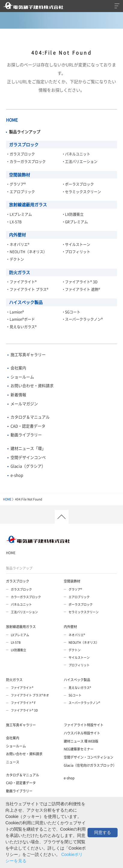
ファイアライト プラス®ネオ (30, 695)
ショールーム (22, 377)
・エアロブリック (20, 192)
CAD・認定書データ (28, 426)
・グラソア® (16, 184)
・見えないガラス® (21, 327)
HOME (12, 120)
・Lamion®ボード (20, 319)
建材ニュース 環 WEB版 (81, 741)
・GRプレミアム (75, 222)
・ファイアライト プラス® (27, 289)
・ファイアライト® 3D (80, 282)
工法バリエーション (24, 612)
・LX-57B (14, 222)
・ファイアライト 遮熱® (81, 289)
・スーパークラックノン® (82, 319)
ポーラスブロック (81, 604)
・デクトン (15, 259)
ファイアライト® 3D (24, 710)
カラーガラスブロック (26, 597)
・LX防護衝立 (73, 214)
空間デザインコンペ (28, 457)
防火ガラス (20, 272)
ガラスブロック (24, 144)
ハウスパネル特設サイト (82, 733)
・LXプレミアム (19, 214)
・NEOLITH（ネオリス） (26, 252)
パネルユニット (21, 604)
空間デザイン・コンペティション (89, 757)
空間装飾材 (20, 175)
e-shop (17, 475)
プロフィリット (79, 665)
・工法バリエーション (80, 162)
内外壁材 (17, 235)
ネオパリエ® (77, 635)
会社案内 (18, 368)
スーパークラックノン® (84, 703)
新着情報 (18, 395)
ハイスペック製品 (26, 302)
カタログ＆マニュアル (30, 417)
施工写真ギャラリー (28, 354)
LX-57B (16, 642)
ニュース (13, 762)
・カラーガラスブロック (26, 162)
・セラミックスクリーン (81, 192)
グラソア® (75, 589)
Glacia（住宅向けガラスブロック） (90, 765)
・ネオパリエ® (18, 245)
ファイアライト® (22, 688)
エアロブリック (79, 597)
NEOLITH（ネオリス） (84, 642)
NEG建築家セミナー (79, 749)
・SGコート (71, 312)
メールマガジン (24, 404)
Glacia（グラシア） (28, 466)
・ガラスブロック (20, 154)
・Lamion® (15, 312)
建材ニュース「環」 (28, 448)
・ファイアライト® (21, 282)
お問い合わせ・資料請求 (32, 385)
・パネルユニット (76, 154)
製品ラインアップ (19, 568)
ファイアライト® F (23, 703)
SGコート (75, 695)
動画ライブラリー (26, 435)
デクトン (75, 650)
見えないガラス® (80, 688)
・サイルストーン (76, 245)
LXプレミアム (20, 635)
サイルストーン (79, 657)
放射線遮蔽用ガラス (28, 204)
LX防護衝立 (18, 650)
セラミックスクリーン (84, 612)
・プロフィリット (76, 252)
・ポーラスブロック (78, 184)
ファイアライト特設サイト (84, 725)
